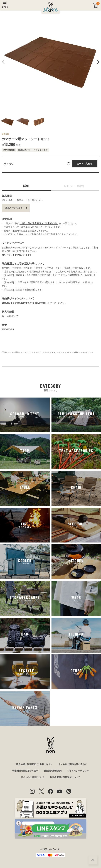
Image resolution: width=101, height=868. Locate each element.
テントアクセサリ (28, 352)
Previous (3, 62)
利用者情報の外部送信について (65, 777)
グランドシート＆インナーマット (51, 352)
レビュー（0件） (75, 186)
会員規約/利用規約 (53, 771)
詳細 (26, 186)
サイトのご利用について (33, 777)
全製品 (16, 352)
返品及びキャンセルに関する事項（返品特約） (24, 303)
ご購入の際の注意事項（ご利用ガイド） (39, 223)
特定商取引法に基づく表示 (25, 771)
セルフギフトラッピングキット (17, 255)
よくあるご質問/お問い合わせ (73, 764)
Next (98, 62)
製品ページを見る (14, 208)
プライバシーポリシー (78, 771)
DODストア (6, 352)
